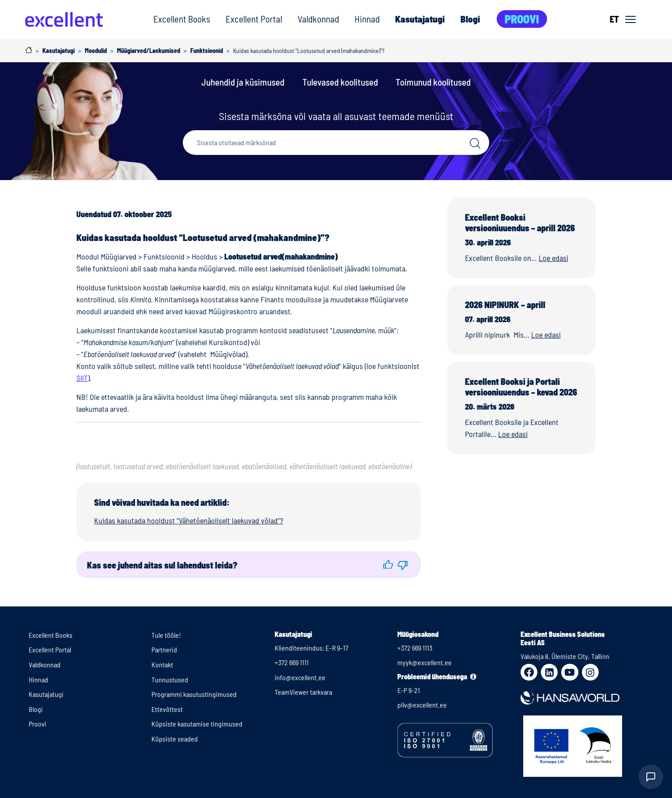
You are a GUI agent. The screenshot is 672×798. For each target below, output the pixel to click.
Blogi (470, 19)
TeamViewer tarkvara (303, 692)
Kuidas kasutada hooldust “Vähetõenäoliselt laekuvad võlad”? (189, 520)
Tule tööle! (166, 635)
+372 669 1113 (415, 648)
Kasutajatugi (420, 19)
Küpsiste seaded (175, 739)
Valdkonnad (318, 19)
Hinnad (367, 19)
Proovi (522, 19)
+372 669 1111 (292, 662)
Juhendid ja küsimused (243, 82)
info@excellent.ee (300, 677)
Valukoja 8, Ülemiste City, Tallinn (565, 656)
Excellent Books (182, 19)
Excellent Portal (254, 19)
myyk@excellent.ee (425, 662)
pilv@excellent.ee (422, 705)
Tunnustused (170, 679)
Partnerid (164, 649)
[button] (388, 565)
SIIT (82, 378)
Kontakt (162, 664)
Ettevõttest (167, 709)
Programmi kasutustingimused (194, 694)
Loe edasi (553, 258)
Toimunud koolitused (433, 82)
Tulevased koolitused (340, 82)
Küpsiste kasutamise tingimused (197, 724)
